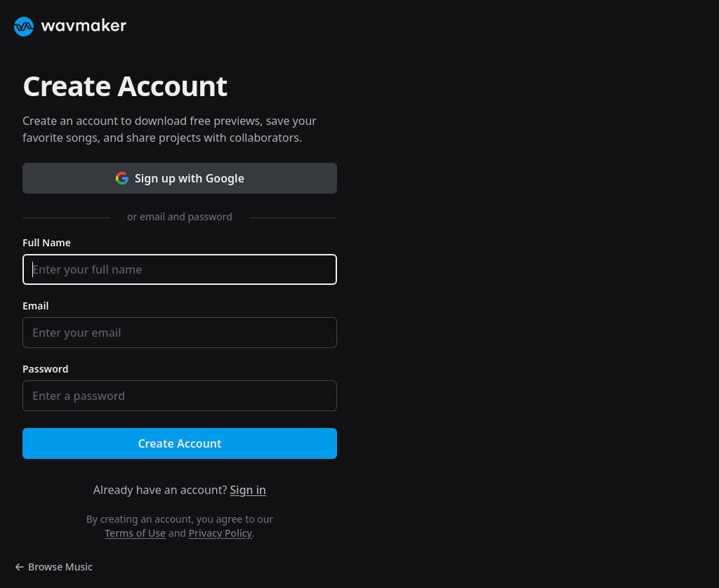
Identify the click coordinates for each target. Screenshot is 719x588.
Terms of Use (135, 533)
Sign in (249, 490)
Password (45, 369)
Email (35, 306)
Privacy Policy (220, 533)
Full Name (47, 242)
